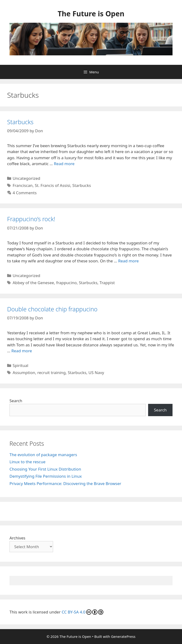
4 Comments (25, 193)
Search (16, 401)
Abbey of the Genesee (33, 283)
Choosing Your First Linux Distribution (45, 469)
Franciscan (23, 185)
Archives (17, 538)
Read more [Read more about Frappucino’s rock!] (128, 261)
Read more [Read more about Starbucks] (64, 164)
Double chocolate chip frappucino (52, 309)
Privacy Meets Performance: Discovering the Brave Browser (65, 483)
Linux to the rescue (27, 462)
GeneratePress (123, 636)
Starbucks (20, 122)
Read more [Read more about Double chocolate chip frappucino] (22, 351)
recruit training (52, 373)
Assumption (24, 373)
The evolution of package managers (43, 455)
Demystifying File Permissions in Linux (46, 476)
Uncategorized (26, 178)
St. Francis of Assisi (53, 185)
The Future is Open (91, 14)
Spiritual (20, 365)
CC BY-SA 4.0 (82, 612)
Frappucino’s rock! (31, 219)
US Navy (96, 373)
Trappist (107, 283)
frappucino (66, 283)
